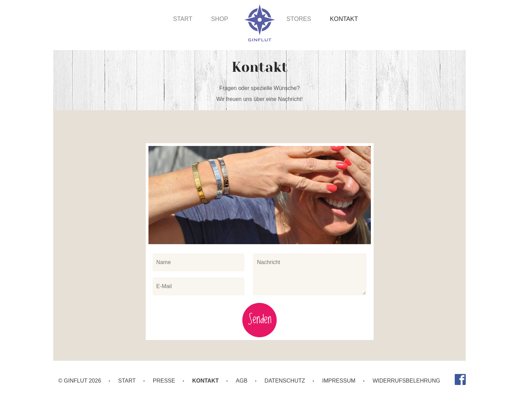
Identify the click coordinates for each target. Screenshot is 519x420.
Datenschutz (285, 381)
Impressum (339, 381)
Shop (220, 19)
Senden (260, 320)
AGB (242, 381)
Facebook (460, 379)
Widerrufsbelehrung (406, 381)
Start (183, 19)
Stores (299, 19)
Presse (164, 381)
